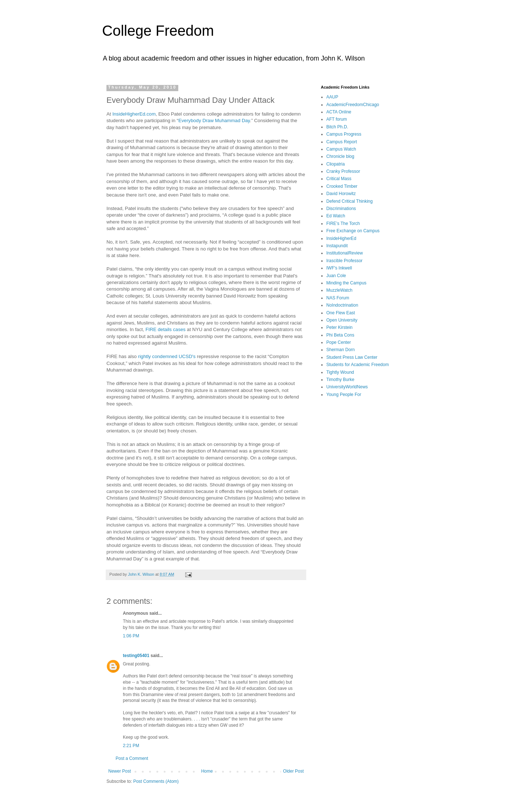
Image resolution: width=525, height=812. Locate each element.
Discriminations (341, 209)
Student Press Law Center (352, 357)
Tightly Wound (340, 372)
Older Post (293, 771)
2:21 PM (131, 746)
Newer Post (120, 771)
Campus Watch (341, 149)
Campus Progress (344, 134)
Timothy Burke (340, 380)
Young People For (344, 395)
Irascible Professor (344, 261)
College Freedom (158, 31)
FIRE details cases (166, 329)
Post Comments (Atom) (156, 781)
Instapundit (337, 246)
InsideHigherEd (341, 238)
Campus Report (342, 142)
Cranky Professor (343, 171)
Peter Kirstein (339, 327)
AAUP (332, 97)
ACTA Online (339, 112)
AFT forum (337, 119)
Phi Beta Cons (340, 335)
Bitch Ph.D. (337, 127)
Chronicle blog (340, 156)
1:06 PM (131, 636)
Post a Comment (132, 758)
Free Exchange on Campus (353, 231)
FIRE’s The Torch (343, 224)
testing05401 (136, 656)
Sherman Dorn (341, 350)
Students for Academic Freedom (357, 365)
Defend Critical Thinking (349, 201)
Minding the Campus (346, 283)
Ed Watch (336, 216)
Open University (342, 320)
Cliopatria (336, 164)
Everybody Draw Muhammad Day (214, 121)
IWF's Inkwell (339, 268)
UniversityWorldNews (347, 387)
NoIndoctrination (342, 305)
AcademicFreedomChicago (353, 105)
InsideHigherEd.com (134, 114)
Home (207, 771)
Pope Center (339, 342)
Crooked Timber (342, 186)
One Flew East (341, 313)
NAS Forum (338, 298)
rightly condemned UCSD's (167, 356)
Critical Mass (339, 179)
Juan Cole (336, 276)
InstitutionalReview (345, 253)
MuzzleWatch (339, 290)
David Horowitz (341, 194)
